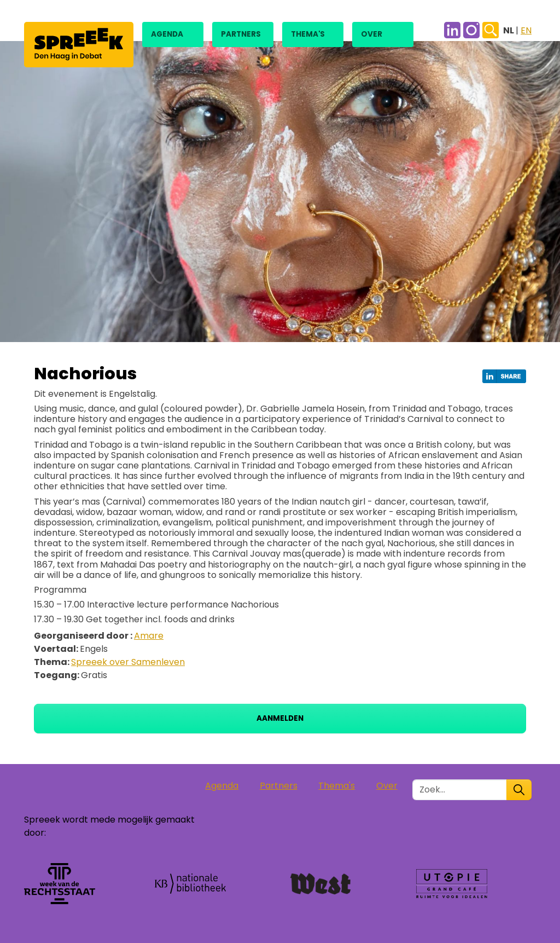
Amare (149, 636)
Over (372, 34)
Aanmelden (280, 718)
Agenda (167, 34)
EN (526, 30)
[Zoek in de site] (460, 790)
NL (509, 30)
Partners (241, 34)
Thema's (308, 34)
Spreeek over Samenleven (128, 662)
